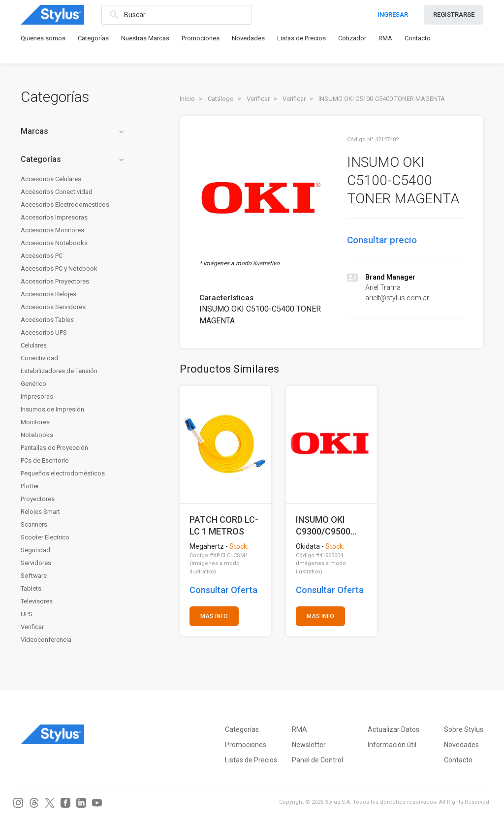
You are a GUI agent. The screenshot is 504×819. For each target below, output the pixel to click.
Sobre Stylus (464, 729)
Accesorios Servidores (53, 307)
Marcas (73, 131)
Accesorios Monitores (52, 230)
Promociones (201, 38)
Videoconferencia (46, 640)
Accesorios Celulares (51, 179)
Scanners (34, 524)
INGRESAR (393, 15)
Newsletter (309, 745)
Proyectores (38, 499)
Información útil (392, 745)
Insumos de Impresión (52, 409)
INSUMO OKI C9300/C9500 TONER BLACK (325, 525)
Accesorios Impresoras (54, 217)
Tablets (31, 588)
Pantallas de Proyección (54, 448)
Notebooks (37, 435)
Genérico (33, 384)
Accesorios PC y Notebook (59, 268)
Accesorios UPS (44, 332)
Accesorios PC (42, 256)
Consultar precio (382, 240)
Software (34, 576)
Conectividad (39, 358)
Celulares (34, 345)
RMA (385, 38)
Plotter (30, 486)
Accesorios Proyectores (55, 281)
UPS (27, 614)
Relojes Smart (40, 512)
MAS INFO (214, 616)
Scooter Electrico (45, 537)
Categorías (93, 38)
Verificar (32, 627)
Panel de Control (317, 760)
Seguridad (35, 550)
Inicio (187, 99)
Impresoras (37, 396)
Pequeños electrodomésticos (63, 473)
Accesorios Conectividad (57, 192)
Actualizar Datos (394, 729)
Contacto (418, 38)
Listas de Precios (301, 38)
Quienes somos (43, 38)
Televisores (37, 601)
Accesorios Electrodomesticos (65, 205)
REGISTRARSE (454, 15)
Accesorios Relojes (48, 294)
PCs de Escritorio (45, 460)
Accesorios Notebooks (54, 243)
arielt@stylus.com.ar (397, 298)
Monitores (35, 422)
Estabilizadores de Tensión (59, 371)
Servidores (36, 563)
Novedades (248, 38)
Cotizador (352, 38)
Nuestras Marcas (145, 38)
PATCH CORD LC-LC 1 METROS (224, 525)
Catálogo (221, 99)
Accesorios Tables (47, 320)
